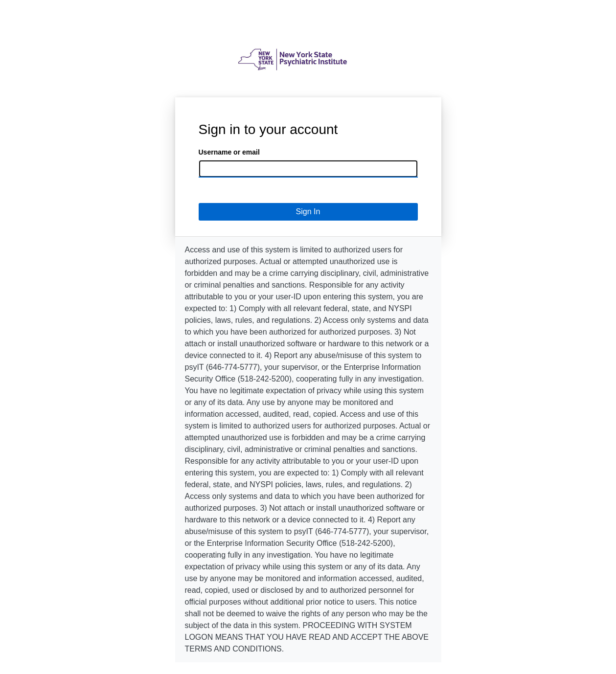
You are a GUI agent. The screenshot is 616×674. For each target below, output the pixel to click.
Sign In (308, 212)
